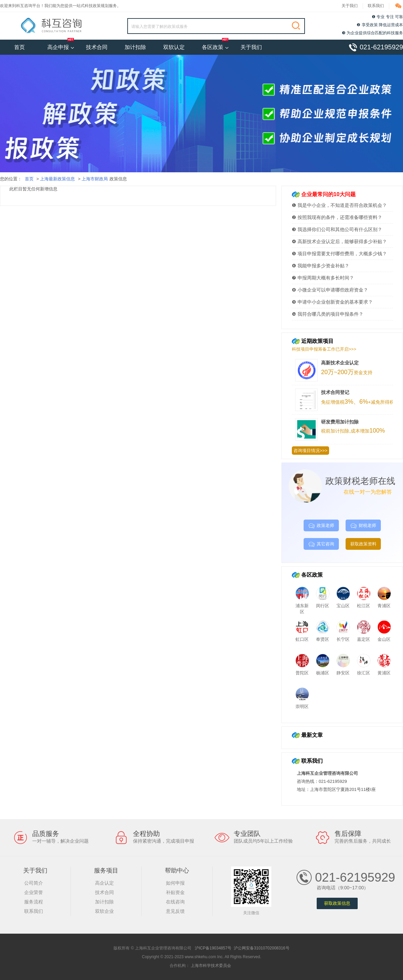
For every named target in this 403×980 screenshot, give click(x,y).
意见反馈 (175, 911)
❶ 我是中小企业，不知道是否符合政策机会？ (339, 205)
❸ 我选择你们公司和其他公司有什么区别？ (337, 229)
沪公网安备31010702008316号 (261, 948)
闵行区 (323, 603)
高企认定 (104, 883)
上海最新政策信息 (57, 179)
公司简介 (34, 883)
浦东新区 (302, 606)
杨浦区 (323, 670)
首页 (19, 47)
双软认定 (178, 45)
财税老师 (363, 526)
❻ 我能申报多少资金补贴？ (321, 266)
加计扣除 (140, 45)
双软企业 (104, 911)
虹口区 (302, 637)
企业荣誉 (34, 892)
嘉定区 (364, 637)
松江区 (364, 603)
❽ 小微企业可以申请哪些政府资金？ (330, 290)
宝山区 (343, 603)
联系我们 (376, 6)
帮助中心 (177, 871)
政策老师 (321, 526)
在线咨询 (175, 902)
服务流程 (34, 902)
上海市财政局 (95, 179)
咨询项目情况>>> (310, 451)
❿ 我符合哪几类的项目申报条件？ (328, 314)
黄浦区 (384, 670)
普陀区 (302, 670)
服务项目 (106, 871)
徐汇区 (364, 670)
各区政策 (215, 47)
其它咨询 (321, 544)
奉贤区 (323, 637)
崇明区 (302, 704)
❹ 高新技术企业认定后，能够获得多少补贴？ (339, 241)
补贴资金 (175, 892)
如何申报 (175, 883)
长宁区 (343, 637)
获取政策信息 (337, 903)
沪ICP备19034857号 (213, 948)
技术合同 (101, 45)
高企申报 (61, 47)
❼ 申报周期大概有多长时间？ (323, 278)
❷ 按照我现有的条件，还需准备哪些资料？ (337, 217)
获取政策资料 (363, 544)
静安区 (343, 670)
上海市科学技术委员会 (211, 966)
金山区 (384, 637)
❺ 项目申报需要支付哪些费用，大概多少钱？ (339, 254)
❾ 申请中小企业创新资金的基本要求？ (332, 302)
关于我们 (350, 6)
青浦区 (384, 603)
